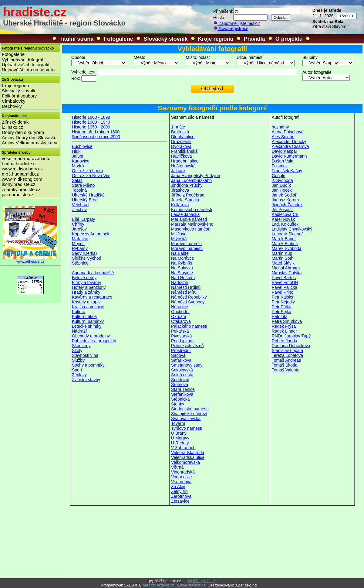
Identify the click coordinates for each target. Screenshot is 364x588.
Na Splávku (182, 268)
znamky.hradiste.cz (21, 189)
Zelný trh (179, 491)
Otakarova (181, 321)
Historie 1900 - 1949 (91, 122)
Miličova (179, 234)
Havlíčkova (181, 156)
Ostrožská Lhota (87, 171)
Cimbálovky (14, 101)
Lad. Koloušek (285, 224)
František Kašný (287, 171)
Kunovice (81, 161)
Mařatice (80, 239)
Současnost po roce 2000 (96, 137)
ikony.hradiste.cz (19, 184)
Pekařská (180, 331)
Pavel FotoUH (285, 282)
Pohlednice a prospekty (94, 341)
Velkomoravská (185, 462)
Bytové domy (84, 278)
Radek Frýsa (284, 326)
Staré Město (83, 185)
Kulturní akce (84, 316)
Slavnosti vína (85, 355)
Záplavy (79, 375)
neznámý (280, 127)
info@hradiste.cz (202, 581)
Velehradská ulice (188, 457)
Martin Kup (282, 253)
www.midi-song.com (22, 179)
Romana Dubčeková (291, 346)
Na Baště (180, 253)
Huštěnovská (183, 166)
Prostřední (181, 350)
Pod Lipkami (183, 341)
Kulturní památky (88, 321)
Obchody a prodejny (91, 336)
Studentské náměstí (190, 409)
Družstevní (181, 142)
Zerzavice (180, 501)
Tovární (178, 423)
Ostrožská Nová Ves (91, 176)
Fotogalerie (118, 39)
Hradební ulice (185, 161)
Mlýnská (179, 239)
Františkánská (184, 151)
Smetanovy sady (187, 365)
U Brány (179, 433)
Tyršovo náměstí (187, 428)
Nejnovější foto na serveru (28, 70)
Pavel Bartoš (284, 278)
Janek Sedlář (284, 195)
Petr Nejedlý (283, 302)
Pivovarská (181, 336)
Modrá (78, 166)
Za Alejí (178, 487)
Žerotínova (181, 496)
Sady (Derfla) (84, 253)
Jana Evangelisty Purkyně (195, 176)
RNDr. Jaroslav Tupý (291, 336)
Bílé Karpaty (83, 219)
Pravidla (254, 39)
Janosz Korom (285, 200)
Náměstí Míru (184, 292)
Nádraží (79, 331)
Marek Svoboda (287, 248)
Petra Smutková (287, 321)
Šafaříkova (181, 360)
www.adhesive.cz (30, 260)
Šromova (180, 385)
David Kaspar (285, 151)
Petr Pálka (282, 307)
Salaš (77, 180)
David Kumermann (289, 156)
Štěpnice (80, 263)
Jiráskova (180, 190)
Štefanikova (182, 394)
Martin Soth (283, 258)
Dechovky (12, 106)
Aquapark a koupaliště (93, 273)
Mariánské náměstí (189, 219)
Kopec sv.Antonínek (91, 234)
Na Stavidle (182, 273)
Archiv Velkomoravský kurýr (30, 143)
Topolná (79, 190)
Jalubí (78, 156)
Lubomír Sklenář (287, 234)
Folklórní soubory (19, 96)
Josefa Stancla (185, 200)
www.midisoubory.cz (22, 169)
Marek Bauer (284, 239)
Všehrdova (181, 482)
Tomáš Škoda (285, 365)
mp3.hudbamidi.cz (20, 174)
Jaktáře (178, 171)
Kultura (79, 312)
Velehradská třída (188, 453)
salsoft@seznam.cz (158, 585)
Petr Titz (280, 316)
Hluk (76, 151)
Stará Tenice (183, 389)
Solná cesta (182, 375)
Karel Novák (283, 219)
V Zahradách (183, 448)
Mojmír (78, 244)
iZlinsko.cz (12, 127)
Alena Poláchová (288, 132)
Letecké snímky (87, 326)
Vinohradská (183, 472)
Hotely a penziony (89, 287)
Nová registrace (231, 29)
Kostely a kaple (86, 302)
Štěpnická (180, 399)
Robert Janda (285, 341)
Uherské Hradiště (88, 195)
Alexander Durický (289, 142)
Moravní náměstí (187, 248)
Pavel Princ (283, 292)
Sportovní (180, 380)
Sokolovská (182, 370)
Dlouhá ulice (183, 137)
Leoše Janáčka (185, 214)
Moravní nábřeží (186, 244)
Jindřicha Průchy (187, 185)
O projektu (289, 39)
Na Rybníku (182, 263)
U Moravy (180, 438)
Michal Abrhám (286, 268)
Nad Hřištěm (183, 278)
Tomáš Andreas (286, 360)
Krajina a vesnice (88, 307)
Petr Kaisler (283, 297)
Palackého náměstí (189, 326)
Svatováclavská (186, 419)
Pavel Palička (285, 287)
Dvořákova (181, 146)
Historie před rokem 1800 (96, 132)
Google (279, 176)
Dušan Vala (283, 161)
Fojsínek (280, 166)
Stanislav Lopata (288, 350)
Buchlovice (82, 146)
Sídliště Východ (87, 258)
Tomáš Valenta (286, 370)
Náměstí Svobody (188, 302)
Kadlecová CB (285, 214)
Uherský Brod (85, 200)
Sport (77, 370)
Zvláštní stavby (86, 380)
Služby (78, 360)
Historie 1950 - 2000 (91, 127)
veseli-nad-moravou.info (26, 158)
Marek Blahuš (285, 244)
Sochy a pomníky (88, 365)
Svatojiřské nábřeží (189, 414)
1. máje (178, 127)
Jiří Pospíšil (283, 210)
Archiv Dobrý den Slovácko (29, 137)
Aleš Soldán (283, 137)
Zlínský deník (15, 122)
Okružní (179, 316)
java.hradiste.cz (18, 195)
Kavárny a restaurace (92, 297)
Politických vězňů (187, 346)
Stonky (178, 404)
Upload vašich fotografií (26, 65)
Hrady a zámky (86, 292)
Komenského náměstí (192, 210)
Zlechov (79, 210)
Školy (77, 350)
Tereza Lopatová (288, 355)
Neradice (180, 307)
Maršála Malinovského (192, 224)
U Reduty (180, 443)
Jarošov (79, 229)
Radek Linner (284, 331)
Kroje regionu (216, 39)
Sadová (178, 355)
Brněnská (180, 132)
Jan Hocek (282, 190)
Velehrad (80, 205)
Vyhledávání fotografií (24, 59)
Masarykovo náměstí (191, 229)
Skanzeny (81, 346)
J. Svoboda (282, 180)
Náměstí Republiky (189, 297)
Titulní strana (77, 39)
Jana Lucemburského (191, 180)
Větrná (177, 467)
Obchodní (180, 312)
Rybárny (80, 248)
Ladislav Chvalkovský (292, 229)
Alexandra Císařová (290, 146)
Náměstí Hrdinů (186, 287)
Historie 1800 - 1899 (91, 117)
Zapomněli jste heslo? (237, 23)
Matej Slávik (283, 263)
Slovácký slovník (165, 39)
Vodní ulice (182, 477)
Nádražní (180, 282)
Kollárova (180, 205)
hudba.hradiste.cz (20, 164)
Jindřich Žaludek (287, 205)
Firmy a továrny (86, 282)
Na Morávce (182, 258)
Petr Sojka (282, 312)
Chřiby (78, 224)
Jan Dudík (281, 185)
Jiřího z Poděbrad (188, 195)
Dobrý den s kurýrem (23, 132)
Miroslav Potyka (287, 273)
